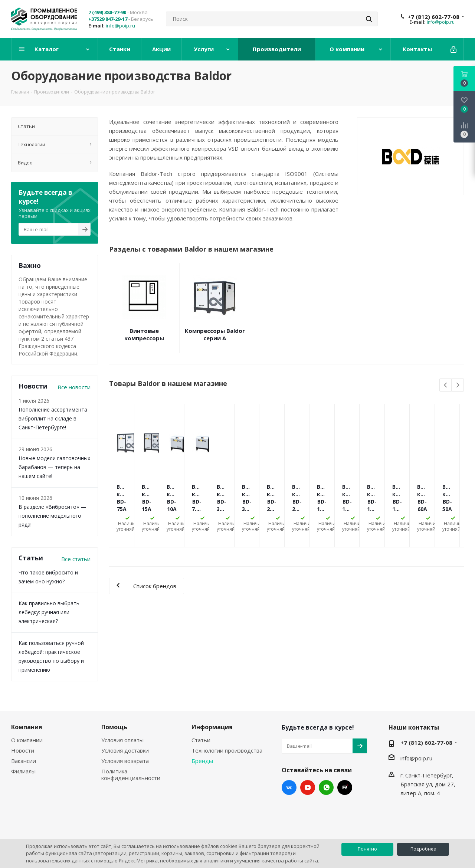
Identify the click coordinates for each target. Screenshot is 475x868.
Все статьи (76, 559)
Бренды (202, 761)
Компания (27, 727)
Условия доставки (125, 750)
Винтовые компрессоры (144, 334)
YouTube (308, 787)
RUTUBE (345, 787)
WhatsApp (326, 787)
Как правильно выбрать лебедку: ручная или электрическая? (49, 612)
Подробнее (423, 849)
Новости (23, 750)
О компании (27, 740)
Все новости (74, 387)
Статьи (201, 740)
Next (458, 385)
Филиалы (23, 771)
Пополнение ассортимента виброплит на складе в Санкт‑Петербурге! (53, 418)
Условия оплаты (122, 740)
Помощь (114, 727)
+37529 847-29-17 (108, 19)
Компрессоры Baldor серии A (215, 334)
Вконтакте (289, 787)
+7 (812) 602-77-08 (433, 17)
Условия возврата (125, 761)
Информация (212, 727)
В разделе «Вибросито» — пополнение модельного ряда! (52, 516)
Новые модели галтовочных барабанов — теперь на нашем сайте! (54, 467)
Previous (446, 385)
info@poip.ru (120, 26)
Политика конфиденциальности (131, 774)
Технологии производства (227, 750)
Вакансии (24, 761)
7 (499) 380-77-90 (107, 12)
